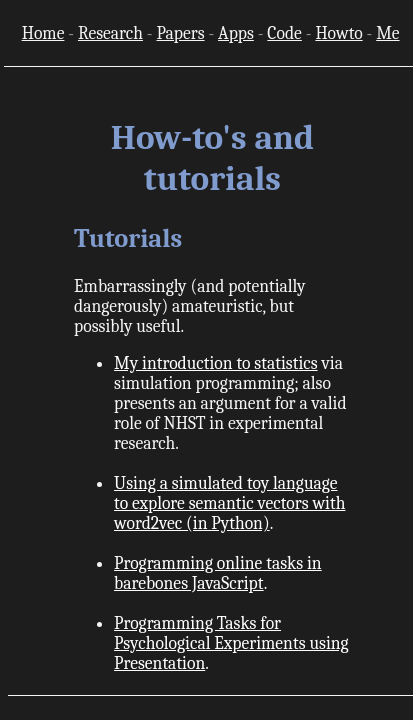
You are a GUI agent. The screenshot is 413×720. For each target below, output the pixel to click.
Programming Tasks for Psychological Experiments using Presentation (231, 643)
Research (110, 33)
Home (43, 33)
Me (387, 33)
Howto (338, 33)
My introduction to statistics (216, 363)
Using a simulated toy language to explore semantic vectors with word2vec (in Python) (229, 503)
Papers (180, 33)
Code (284, 33)
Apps (236, 33)
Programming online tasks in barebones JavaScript (218, 573)
